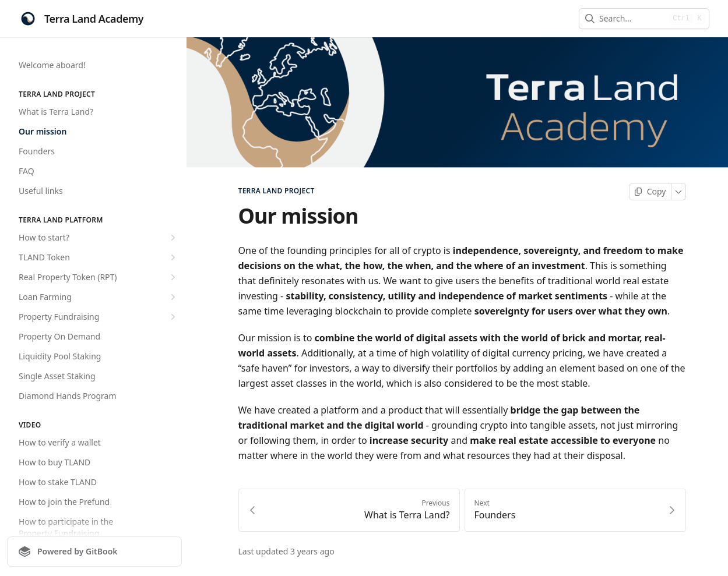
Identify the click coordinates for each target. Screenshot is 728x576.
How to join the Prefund (64, 502)
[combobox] (632, 19)
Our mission (43, 131)
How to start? (99, 238)
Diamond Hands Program (67, 396)
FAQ (27, 171)
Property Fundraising (99, 317)
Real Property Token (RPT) (99, 277)
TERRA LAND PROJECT (277, 191)
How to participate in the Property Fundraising (66, 527)
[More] (679, 192)
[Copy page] (650, 192)
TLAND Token (99, 257)
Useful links (41, 191)
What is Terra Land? (56, 112)
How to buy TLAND (54, 462)
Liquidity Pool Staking (60, 356)
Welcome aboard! (52, 65)
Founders (37, 151)
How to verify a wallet (60, 442)
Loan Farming (99, 297)
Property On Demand (59, 336)
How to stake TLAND (58, 482)
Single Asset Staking (57, 376)
